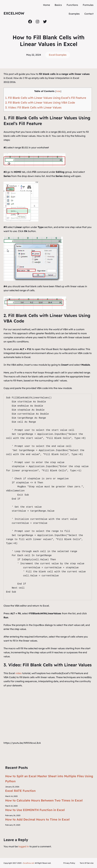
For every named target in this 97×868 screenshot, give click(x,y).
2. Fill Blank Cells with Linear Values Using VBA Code (40, 103)
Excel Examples (58, 55)
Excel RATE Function (20, 791)
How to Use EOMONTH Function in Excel (35, 810)
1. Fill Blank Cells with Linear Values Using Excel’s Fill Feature (46, 98)
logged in (24, 846)
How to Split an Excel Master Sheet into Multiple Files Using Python (49, 779)
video (19, 673)
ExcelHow (14, 13)
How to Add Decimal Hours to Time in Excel (37, 819)
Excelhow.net (29, 863)
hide (58, 91)
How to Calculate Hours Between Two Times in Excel (44, 800)
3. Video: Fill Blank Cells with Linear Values (33, 107)
